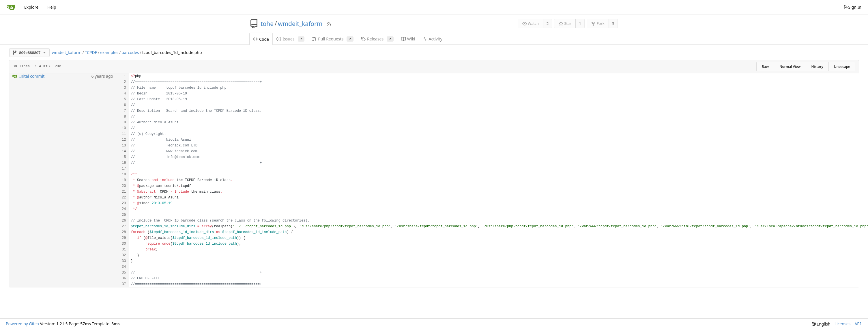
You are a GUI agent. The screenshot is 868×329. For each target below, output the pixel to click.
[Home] (11, 7)
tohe (267, 24)
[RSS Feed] (329, 24)
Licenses (843, 324)
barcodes (130, 52)
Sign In (852, 7)
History (817, 67)
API (858, 324)
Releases (377, 39)
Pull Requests (333, 39)
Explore (31, 7)
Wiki (408, 39)
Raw (765, 67)
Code (261, 39)
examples (109, 52)
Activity (433, 39)
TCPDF (91, 52)
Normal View (790, 67)
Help (52, 7)
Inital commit (32, 76)
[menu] (821, 324)
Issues (290, 39)
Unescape (842, 67)
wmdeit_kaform (300, 24)
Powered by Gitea (22, 324)
